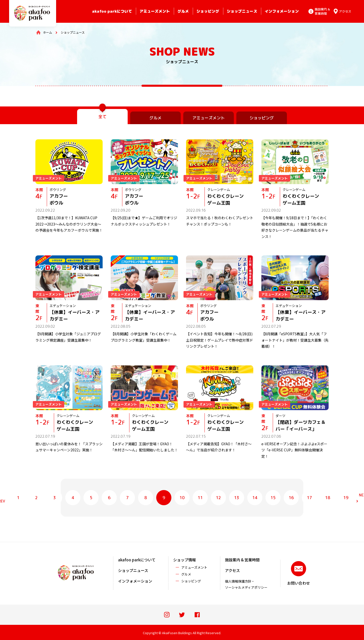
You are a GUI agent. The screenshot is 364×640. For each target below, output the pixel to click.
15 (273, 498)
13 (237, 498)
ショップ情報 (185, 560)
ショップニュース (242, 11)
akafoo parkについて (112, 11)
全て (102, 117)
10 (182, 498)
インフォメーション (282, 11)
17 (309, 498)
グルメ (183, 11)
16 (291, 498)
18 (328, 498)
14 (255, 498)
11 (200, 498)
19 (346, 498)
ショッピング (208, 11)
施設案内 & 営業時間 (242, 560)
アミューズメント (155, 11)
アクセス (232, 570)
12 (218, 498)
